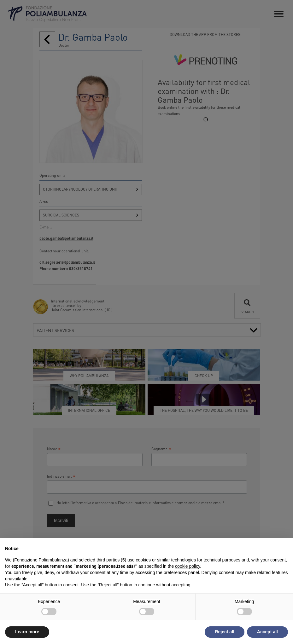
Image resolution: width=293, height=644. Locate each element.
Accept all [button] (267, 632)
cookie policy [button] (188, 566)
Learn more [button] (27, 632)
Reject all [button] (224, 632)
